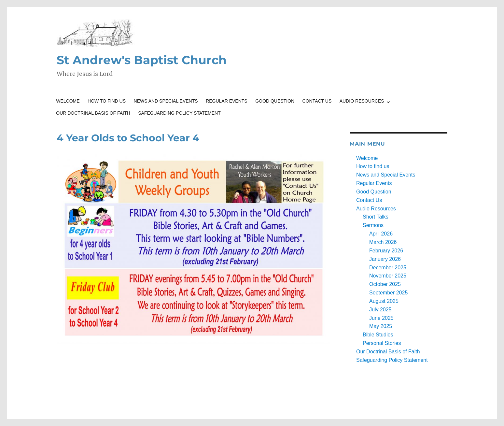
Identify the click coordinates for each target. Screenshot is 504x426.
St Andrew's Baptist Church (142, 60)
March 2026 (383, 242)
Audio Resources (362, 101)
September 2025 (388, 293)
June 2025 (381, 318)
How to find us (107, 101)
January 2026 (385, 259)
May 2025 (381, 326)
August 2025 (384, 301)
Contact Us (317, 101)
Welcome (68, 101)
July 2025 (380, 310)
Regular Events (227, 101)
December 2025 (388, 268)
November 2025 (388, 276)
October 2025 (385, 284)
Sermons (373, 225)
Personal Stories (382, 343)
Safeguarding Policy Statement (179, 113)
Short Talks (376, 217)
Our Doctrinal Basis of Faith (93, 113)
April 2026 (381, 234)
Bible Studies (378, 335)
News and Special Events (166, 101)
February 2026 (386, 251)
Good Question (275, 101)
